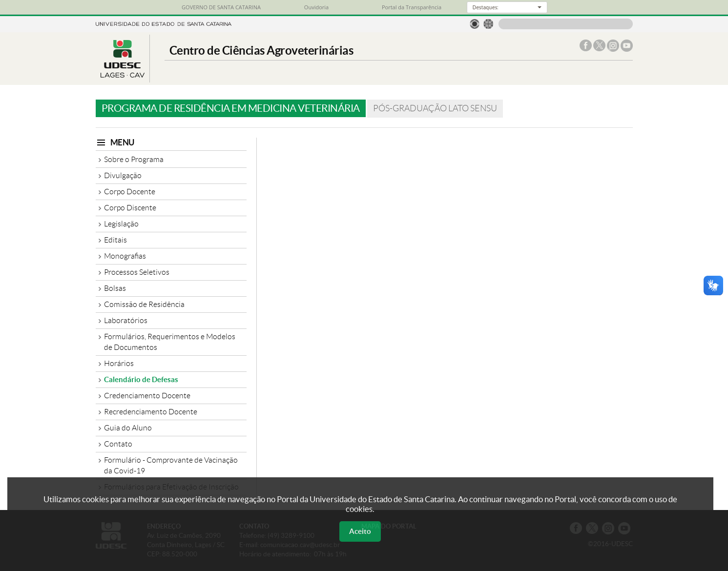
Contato (118, 444)
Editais (115, 240)
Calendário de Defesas (141, 379)
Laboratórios (126, 320)
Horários (119, 363)
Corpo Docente (130, 192)
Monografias (125, 256)
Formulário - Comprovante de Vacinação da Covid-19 (171, 465)
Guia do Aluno (128, 428)
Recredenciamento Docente (151, 412)
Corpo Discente (130, 208)
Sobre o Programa (134, 159)
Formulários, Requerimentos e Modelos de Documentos (170, 342)
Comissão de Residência (144, 304)
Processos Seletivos (137, 272)
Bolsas (115, 288)
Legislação (121, 224)
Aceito (360, 531)
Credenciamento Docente (147, 396)
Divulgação (123, 175)
